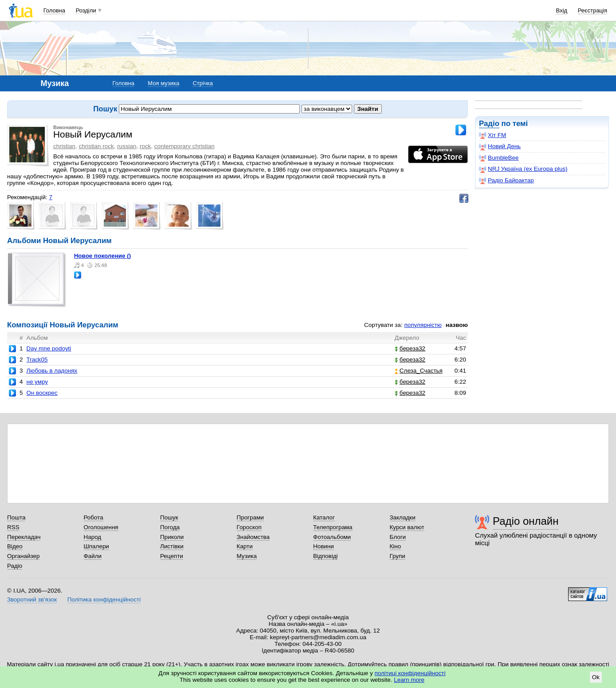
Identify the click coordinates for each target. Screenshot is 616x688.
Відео (15, 546)
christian (64, 146)
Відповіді (326, 556)
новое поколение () (103, 256)
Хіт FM (492, 135)
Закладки (403, 517)
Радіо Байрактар (506, 181)
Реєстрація (592, 10)
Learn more (409, 680)
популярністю (423, 325)
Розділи (86, 10)
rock (145, 146)
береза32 (410, 348)
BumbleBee (499, 158)
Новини (324, 546)
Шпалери (96, 546)
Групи (398, 556)
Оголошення (101, 527)
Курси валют (407, 527)
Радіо (489, 124)
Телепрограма (333, 527)
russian (127, 146)
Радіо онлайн (526, 521)
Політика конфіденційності (104, 600)
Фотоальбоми (332, 537)
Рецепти (172, 556)
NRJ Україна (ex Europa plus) (523, 169)
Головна (54, 10)
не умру (37, 382)
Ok (596, 677)
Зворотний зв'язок (32, 600)
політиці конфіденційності (410, 673)
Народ (93, 537)
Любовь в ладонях (52, 371)
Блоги (398, 537)
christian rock (96, 146)
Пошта (16, 517)
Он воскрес (42, 393)
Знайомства (253, 537)
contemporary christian (184, 146)
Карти (245, 546)
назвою (457, 325)
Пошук (169, 517)
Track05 (37, 360)
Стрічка (202, 83)
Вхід (562, 10)
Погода (170, 527)
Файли (93, 556)
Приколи (172, 537)
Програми (250, 517)
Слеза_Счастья (419, 371)
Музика (247, 556)
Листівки (172, 546)
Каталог (324, 517)
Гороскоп (249, 527)
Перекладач (24, 537)
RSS (13, 527)
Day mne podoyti (49, 348)
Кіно (396, 546)
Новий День (500, 146)
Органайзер (23, 556)
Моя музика (163, 83)
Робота (94, 517)
